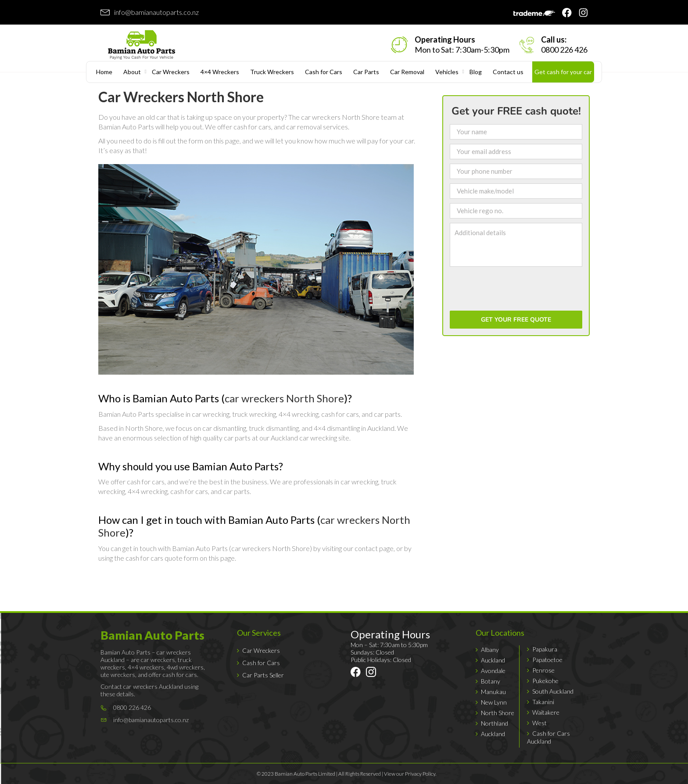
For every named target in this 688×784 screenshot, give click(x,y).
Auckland (493, 660)
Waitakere (546, 712)
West (539, 723)
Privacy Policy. (421, 774)
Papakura (545, 649)
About (132, 72)
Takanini (543, 702)
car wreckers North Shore (340, 117)
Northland (494, 723)
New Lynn (494, 702)
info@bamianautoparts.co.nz (156, 12)
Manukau (493, 692)
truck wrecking (254, 414)
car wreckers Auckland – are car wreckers (146, 656)
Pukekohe (545, 681)
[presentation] (516, 289)
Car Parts (366, 72)
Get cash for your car (563, 72)
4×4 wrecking (299, 414)
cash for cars (252, 127)
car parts (387, 414)
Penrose (543, 670)
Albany (490, 650)
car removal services (317, 127)
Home (104, 72)
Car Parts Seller (263, 675)
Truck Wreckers (272, 72)
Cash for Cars (324, 72)
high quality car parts (220, 438)
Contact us (508, 72)
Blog (476, 72)
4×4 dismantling (337, 428)
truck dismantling (274, 428)
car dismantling (224, 428)
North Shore (498, 713)
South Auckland (553, 691)
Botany (491, 681)
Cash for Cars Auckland (548, 737)
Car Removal (407, 72)
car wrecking (211, 414)
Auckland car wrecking (304, 438)
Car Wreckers (171, 72)
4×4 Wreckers (220, 72)
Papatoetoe (547, 660)
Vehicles (447, 72)
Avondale (493, 671)
